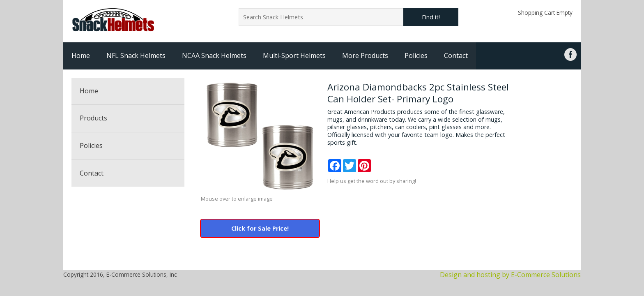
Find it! (431, 17)
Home (81, 55)
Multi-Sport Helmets (294, 55)
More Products (365, 55)
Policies (416, 55)
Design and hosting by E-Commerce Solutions (510, 275)
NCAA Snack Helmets (214, 55)
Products (93, 118)
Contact (456, 55)
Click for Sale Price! (260, 228)
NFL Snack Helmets (136, 55)
